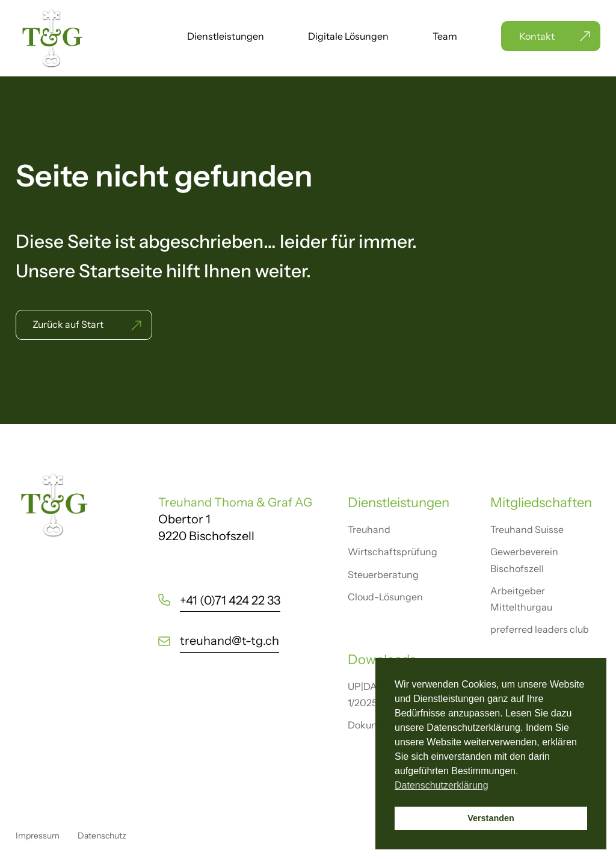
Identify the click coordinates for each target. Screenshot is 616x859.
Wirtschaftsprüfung (393, 552)
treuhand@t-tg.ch (229, 641)
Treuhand (369, 529)
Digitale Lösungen (348, 37)
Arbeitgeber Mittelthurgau (521, 599)
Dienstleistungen (226, 37)
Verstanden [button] (491, 818)
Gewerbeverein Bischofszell (524, 560)
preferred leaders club (540, 629)
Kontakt (537, 36)
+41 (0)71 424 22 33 (230, 600)
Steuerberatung (383, 574)
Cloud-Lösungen (385, 597)
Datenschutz (102, 836)
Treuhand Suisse (527, 529)
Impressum (38, 836)
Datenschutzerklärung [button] (442, 785)
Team (445, 37)
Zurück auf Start (68, 324)
